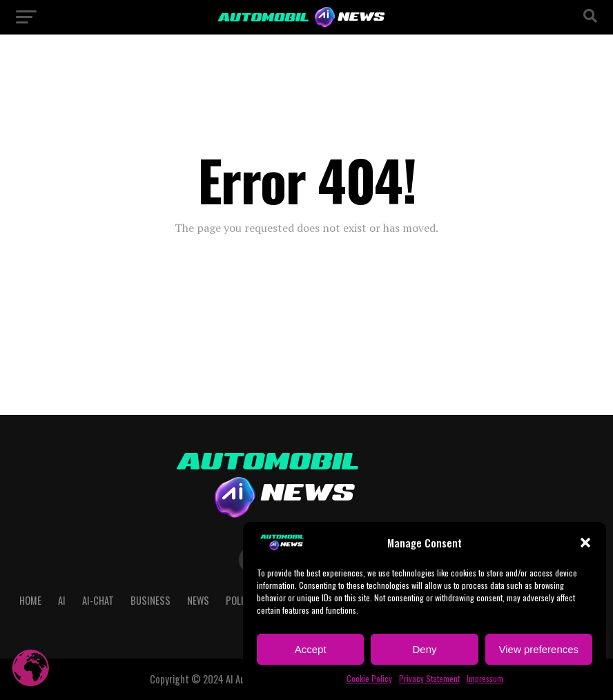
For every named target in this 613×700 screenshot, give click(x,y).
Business (150, 600)
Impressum (485, 678)
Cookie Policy (369, 678)
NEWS (198, 600)
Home (30, 600)
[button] (585, 543)
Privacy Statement (429, 678)
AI (62, 600)
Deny (424, 649)
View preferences (539, 649)
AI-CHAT (98, 600)
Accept (311, 649)
